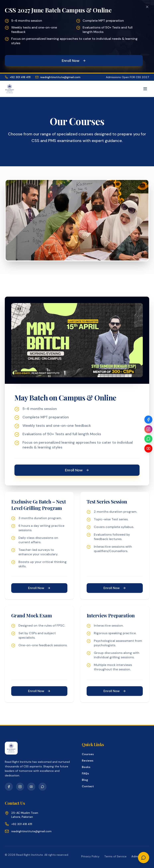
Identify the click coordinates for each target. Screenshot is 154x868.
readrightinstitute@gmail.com (58, 77)
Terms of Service (115, 856)
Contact (88, 786)
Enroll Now (74, 61)
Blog (85, 780)
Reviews (88, 761)
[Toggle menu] (145, 89)
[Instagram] (148, 429)
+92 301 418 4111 (18, 77)
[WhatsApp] (148, 439)
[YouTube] (148, 448)
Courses (88, 754)
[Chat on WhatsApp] (144, 858)
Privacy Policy (90, 856)
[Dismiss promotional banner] (147, 7)
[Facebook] (148, 420)
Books (86, 767)
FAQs (85, 773)
